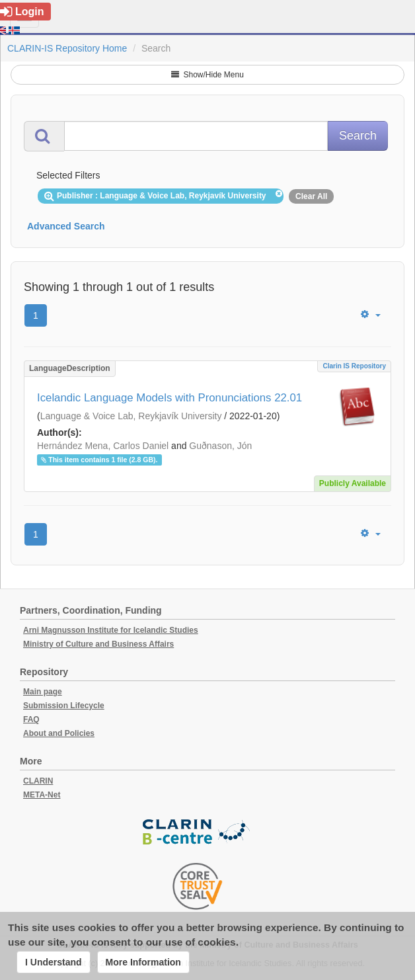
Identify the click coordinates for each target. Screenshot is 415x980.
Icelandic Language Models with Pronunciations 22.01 (170, 398)
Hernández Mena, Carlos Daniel (103, 446)
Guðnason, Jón (220, 446)
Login (22, 12)
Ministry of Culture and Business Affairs (98, 644)
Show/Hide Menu (207, 75)
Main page (43, 692)
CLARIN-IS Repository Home (67, 48)
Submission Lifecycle (64, 706)
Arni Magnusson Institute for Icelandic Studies (111, 630)
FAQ (31, 719)
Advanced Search (66, 226)
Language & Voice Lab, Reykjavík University (131, 416)
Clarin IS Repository (354, 366)
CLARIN (38, 781)
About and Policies (59, 733)
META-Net (42, 795)
